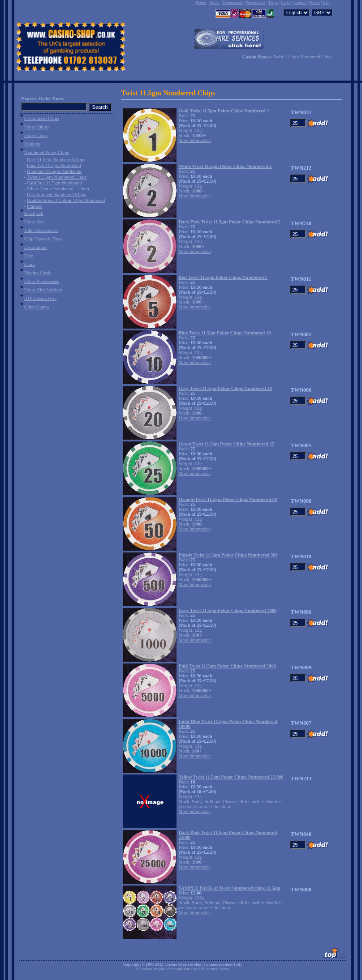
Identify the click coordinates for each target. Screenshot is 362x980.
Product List (255, 2)
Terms (273, 2)
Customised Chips (42, 118)
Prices (315, 2)
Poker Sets (34, 222)
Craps (30, 264)
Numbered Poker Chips (47, 152)
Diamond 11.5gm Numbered (54, 171)
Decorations (36, 247)
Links (286, 2)
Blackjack (34, 213)
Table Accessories (41, 230)
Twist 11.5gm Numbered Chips (57, 177)
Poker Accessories (42, 281)
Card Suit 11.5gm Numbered (54, 183)
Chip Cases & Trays (43, 239)
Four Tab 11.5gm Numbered (54, 165)
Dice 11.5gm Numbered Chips (56, 160)
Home (201, 2)
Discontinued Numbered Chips (56, 195)
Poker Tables (37, 127)
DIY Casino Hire (40, 298)
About (214, 2)
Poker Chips (36, 135)
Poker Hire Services (43, 290)
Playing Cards (38, 273)
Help (327, 2)
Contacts (300, 2)
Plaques (34, 206)
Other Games (37, 307)
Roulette (32, 144)
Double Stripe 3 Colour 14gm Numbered (66, 200)
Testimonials (233, 2)
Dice (29, 256)
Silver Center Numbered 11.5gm (58, 189)
